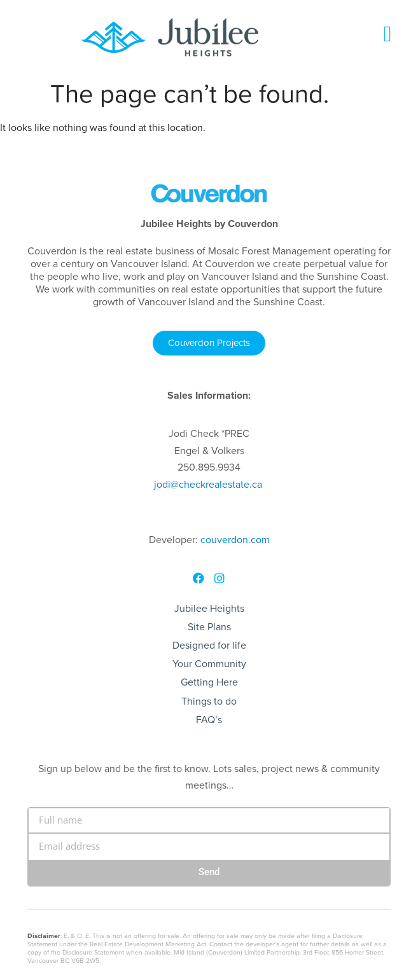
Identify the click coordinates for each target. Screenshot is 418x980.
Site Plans (209, 627)
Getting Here (209, 682)
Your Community (209, 664)
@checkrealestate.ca (208, 484)
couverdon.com (235, 540)
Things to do (209, 701)
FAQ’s (209, 720)
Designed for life (209, 645)
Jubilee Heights (209, 608)
